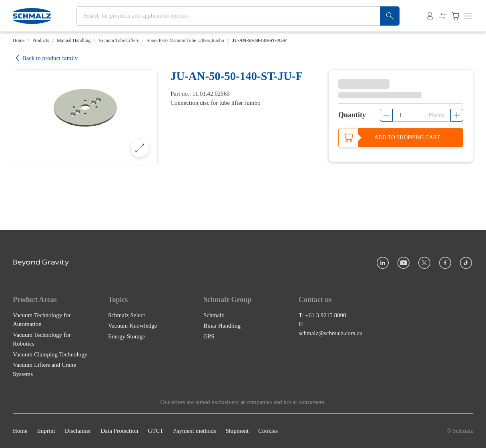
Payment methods (194, 431)
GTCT (156, 431)
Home (19, 40)
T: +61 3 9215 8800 (322, 315)
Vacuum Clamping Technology (50, 354)
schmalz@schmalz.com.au (331, 333)
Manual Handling (74, 40)
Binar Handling (222, 326)
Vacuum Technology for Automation (42, 320)
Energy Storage (127, 336)
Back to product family (45, 58)
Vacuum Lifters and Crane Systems (44, 369)
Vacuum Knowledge (133, 326)
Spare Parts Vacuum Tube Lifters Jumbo (185, 40)
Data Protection (119, 431)
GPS (209, 336)
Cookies (268, 431)
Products (41, 40)
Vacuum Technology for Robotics (42, 339)
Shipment (237, 431)
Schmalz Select (127, 315)
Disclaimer (78, 431)
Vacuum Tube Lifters (119, 40)
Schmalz (214, 315)
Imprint (46, 431)
